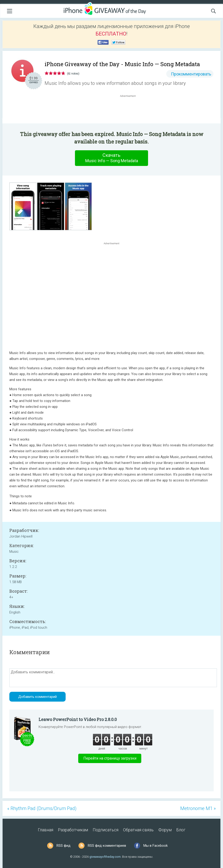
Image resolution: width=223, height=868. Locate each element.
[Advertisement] (130, 109)
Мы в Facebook (156, 846)
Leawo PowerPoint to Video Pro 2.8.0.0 (78, 719)
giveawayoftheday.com (105, 857)
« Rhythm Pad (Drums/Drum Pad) (42, 808)
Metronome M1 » (198, 808)
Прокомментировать (191, 74)
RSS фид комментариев (107, 846)
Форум (165, 830)
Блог (181, 830)
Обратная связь (138, 830)
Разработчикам (73, 830)
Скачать (112, 158)
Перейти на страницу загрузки (110, 758)
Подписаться (106, 830)
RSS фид (64, 846)
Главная (46, 830)
